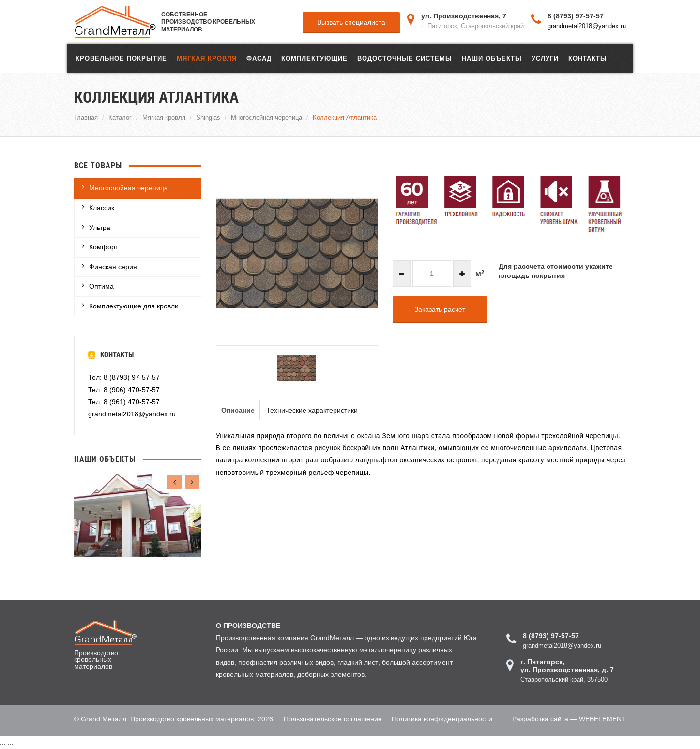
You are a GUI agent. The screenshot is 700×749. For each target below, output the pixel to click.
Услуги (545, 58)
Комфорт (104, 247)
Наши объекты (492, 58)
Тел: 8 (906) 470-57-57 (124, 390)
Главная (86, 117)
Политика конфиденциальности (442, 719)
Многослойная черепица (266, 117)
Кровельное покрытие (121, 58)
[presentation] (175, 482)
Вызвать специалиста (351, 22)
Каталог (120, 117)
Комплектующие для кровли (134, 306)
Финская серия (113, 267)
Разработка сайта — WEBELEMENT (569, 719)
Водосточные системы (405, 58)
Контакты (588, 58)
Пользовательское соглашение (333, 719)
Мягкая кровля (207, 58)
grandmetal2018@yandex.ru (587, 26)
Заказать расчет (440, 309)
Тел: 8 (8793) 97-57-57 (124, 377)
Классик (102, 208)
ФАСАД (259, 58)
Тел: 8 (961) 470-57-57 (124, 402)
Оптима (101, 286)
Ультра (100, 228)
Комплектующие (314, 58)
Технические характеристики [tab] (312, 410)
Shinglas (208, 117)
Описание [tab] (238, 410)
